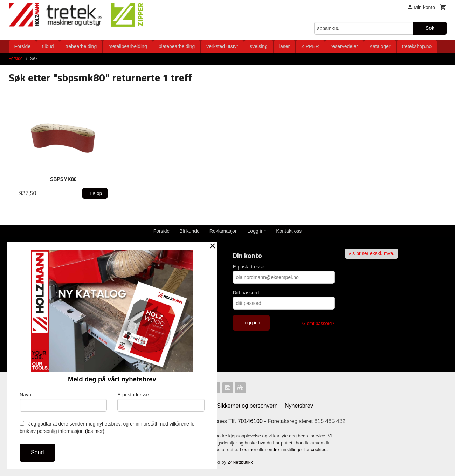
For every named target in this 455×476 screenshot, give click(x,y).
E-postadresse (249, 267)
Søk (430, 28)
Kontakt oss (289, 231)
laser (284, 46)
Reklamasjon (224, 231)
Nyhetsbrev (299, 406)
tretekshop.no (417, 46)
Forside (23, 46)
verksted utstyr (222, 46)
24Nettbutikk (240, 462)
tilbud (48, 46)
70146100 (250, 421)
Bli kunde (189, 231)
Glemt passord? (318, 323)
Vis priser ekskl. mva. (371, 253)
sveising (259, 46)
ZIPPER (310, 46)
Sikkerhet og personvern (247, 406)
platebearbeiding (177, 46)
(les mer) (95, 431)
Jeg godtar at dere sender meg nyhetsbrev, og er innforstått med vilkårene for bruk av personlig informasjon (108, 427)
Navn (63, 402)
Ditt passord (246, 293)
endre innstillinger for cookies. (297, 450)
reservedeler (344, 46)
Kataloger (380, 46)
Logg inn (257, 231)
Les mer (249, 450)
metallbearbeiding (128, 46)
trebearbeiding (81, 46)
